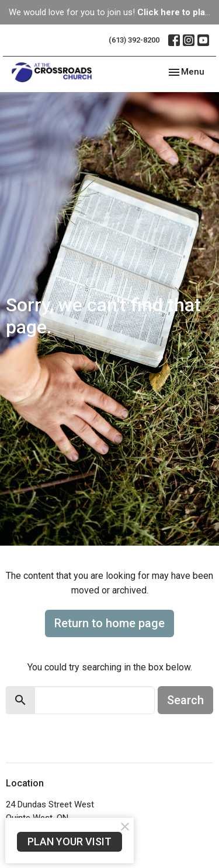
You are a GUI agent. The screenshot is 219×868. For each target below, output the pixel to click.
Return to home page (109, 623)
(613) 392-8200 (134, 40)
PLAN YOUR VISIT (69, 841)
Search (185, 700)
